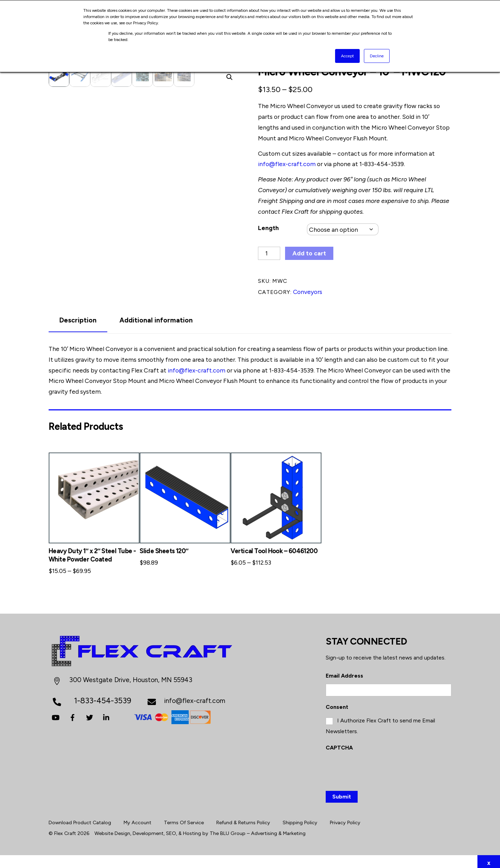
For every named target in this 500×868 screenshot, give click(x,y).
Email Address (344, 673)
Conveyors (308, 292)
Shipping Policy (300, 820)
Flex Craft (65, 831)
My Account (137, 820)
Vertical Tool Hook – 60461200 (274, 551)
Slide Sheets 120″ (164, 551)
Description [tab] (78, 321)
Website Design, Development (129, 831)
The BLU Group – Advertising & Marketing (258, 831)
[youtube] (56, 717)
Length (268, 228)
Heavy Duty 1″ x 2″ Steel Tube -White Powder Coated (92, 555)
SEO (171, 831)
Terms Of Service (184, 820)
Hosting (192, 831)
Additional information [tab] (156, 321)
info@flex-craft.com (287, 164)
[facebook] (73, 717)
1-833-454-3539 (382, 164)
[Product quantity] (269, 253)
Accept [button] (347, 56)
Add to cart (309, 253)
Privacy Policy (345, 820)
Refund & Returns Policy (243, 820)
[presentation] (378, 767)
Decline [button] (377, 56)
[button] (230, 77)
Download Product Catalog (80, 820)
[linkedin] (107, 717)
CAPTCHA (339, 745)
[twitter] (90, 717)
